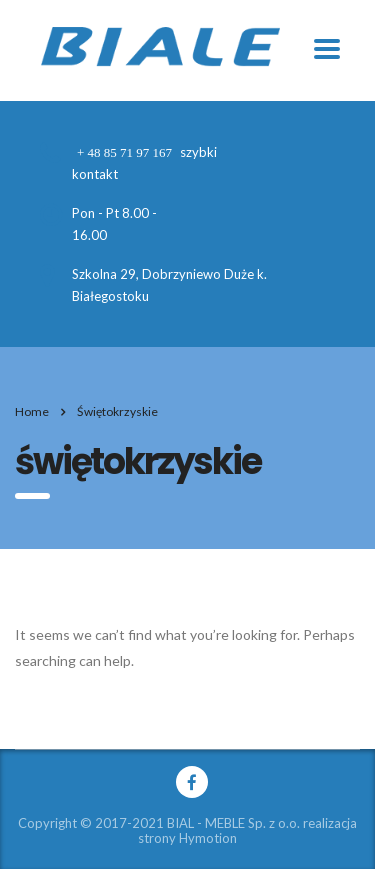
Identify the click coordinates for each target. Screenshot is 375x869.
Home (32, 411)
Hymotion (208, 838)
